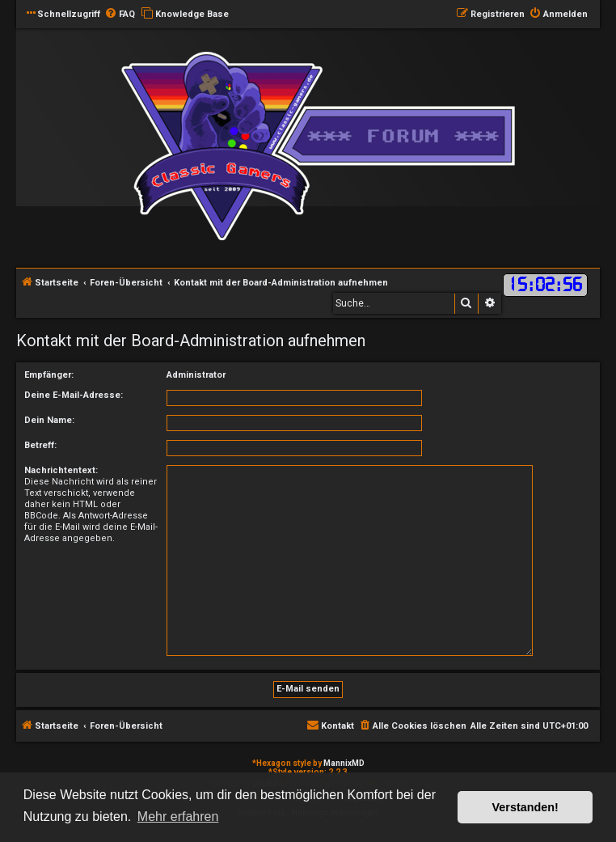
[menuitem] (120, 15)
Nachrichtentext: (61, 470)
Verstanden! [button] (525, 807)
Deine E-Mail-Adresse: (74, 395)
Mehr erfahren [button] (178, 817)
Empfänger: (49, 375)
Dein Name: (49, 420)
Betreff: (40, 445)
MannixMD (344, 763)
